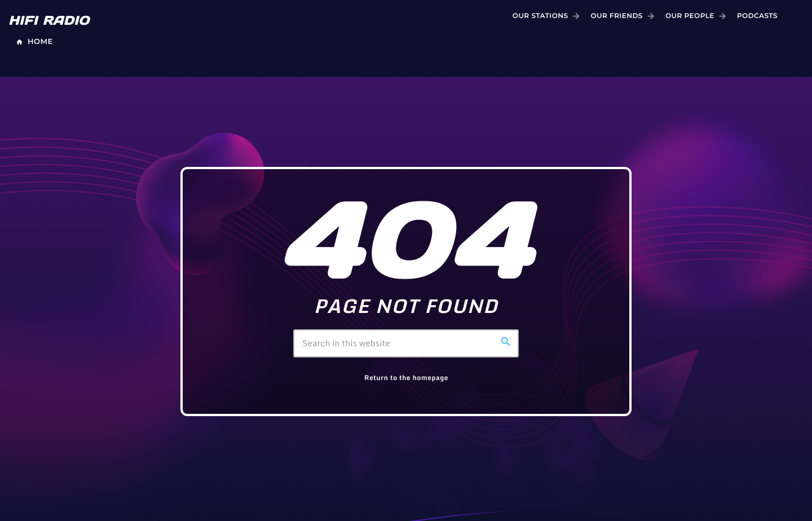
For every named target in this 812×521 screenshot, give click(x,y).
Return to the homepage (406, 378)
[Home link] (52, 16)
